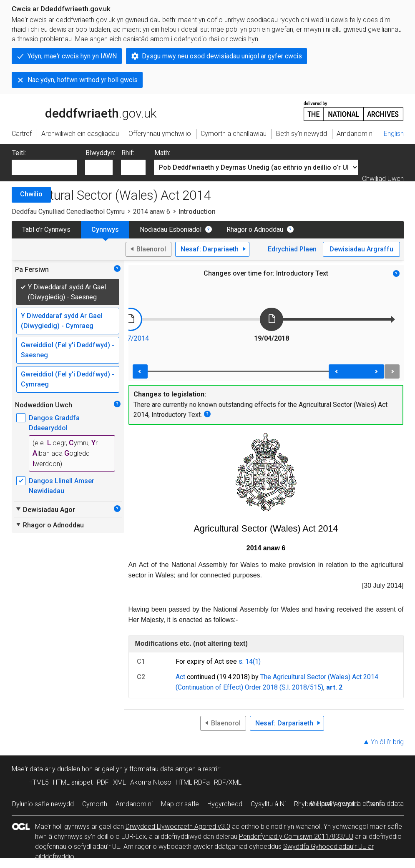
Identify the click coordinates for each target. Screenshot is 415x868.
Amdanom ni (134, 804)
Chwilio (31, 194)
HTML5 (39, 782)
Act (180, 677)
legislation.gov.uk (78, 110)
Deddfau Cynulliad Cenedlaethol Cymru (68, 212)
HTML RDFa (193, 782)
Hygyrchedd (225, 804)
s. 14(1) (250, 661)
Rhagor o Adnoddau (255, 230)
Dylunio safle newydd (43, 804)
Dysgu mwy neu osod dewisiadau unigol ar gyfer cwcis (222, 56)
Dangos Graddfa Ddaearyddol (54, 423)
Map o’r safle (180, 804)
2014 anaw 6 (152, 212)
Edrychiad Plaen (292, 249)
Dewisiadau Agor (45, 509)
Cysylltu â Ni (268, 804)
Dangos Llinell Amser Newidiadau (62, 486)
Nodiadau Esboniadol (171, 230)
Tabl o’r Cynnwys (46, 230)
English (394, 134)
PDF (103, 782)
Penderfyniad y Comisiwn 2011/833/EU (296, 837)
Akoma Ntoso (151, 782)
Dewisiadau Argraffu (361, 249)
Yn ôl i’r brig (387, 742)
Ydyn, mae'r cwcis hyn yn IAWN (72, 56)
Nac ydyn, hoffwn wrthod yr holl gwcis (83, 80)
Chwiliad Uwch (383, 179)
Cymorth (95, 804)
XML (119, 782)
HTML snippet (73, 782)
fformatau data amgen (162, 769)
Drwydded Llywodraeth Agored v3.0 (178, 827)
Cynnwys (105, 230)
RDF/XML (228, 782)
